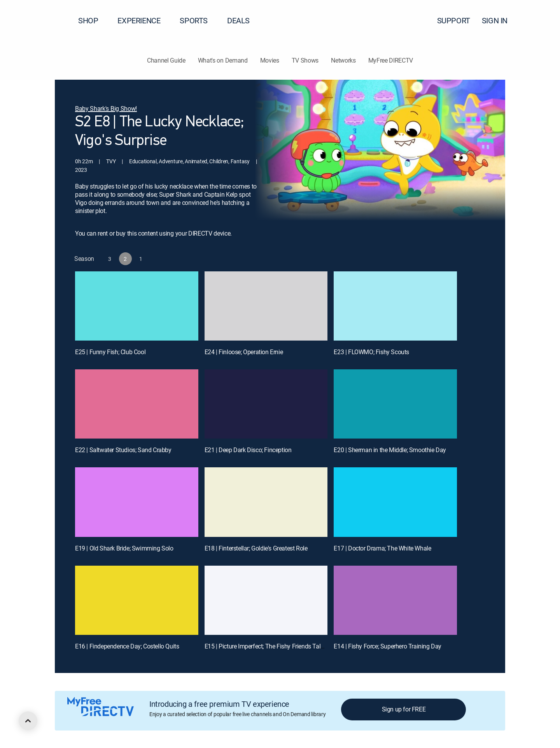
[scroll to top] (28, 721)
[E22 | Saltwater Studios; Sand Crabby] (137, 404)
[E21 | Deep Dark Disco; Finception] (266, 404)
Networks (343, 60)
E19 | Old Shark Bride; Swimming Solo (124, 548)
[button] (540, 21)
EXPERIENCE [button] (143, 20)
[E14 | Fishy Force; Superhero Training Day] (395, 600)
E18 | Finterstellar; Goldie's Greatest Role (256, 548)
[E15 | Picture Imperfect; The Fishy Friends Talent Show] (266, 600)
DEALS (238, 20)
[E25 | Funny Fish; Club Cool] (137, 306)
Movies (270, 60)
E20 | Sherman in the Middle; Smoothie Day (390, 450)
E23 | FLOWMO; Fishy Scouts (371, 352)
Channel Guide (166, 60)
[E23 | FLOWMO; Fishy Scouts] (395, 306)
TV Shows (305, 60)
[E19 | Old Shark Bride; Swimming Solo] (137, 502)
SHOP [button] (93, 20)
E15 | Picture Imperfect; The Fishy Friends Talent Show (275, 646)
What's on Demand (223, 60)
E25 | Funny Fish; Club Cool (110, 352)
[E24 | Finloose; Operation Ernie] (266, 306)
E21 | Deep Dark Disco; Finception (248, 450)
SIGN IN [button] (499, 20)
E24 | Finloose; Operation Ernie (244, 352)
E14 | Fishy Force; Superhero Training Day (388, 646)
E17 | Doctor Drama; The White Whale (382, 548)
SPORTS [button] (198, 20)
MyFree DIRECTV (391, 60)
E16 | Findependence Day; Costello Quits (127, 646)
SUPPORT (454, 20)
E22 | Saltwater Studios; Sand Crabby (123, 450)
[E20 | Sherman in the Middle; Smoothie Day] (395, 404)
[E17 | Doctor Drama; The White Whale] (395, 502)
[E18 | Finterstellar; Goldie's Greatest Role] (266, 502)
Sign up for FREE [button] (404, 709)
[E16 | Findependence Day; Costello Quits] (137, 600)
